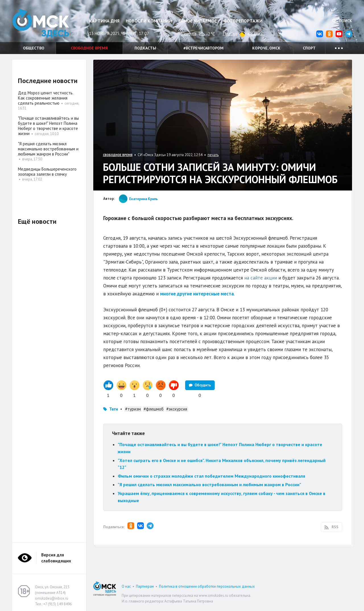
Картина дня (104, 21)
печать (213, 155)
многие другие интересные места (197, 294)
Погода (189, 34)
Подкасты (145, 48)
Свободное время (89, 48)
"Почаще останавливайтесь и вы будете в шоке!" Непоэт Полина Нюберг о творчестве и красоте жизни (48, 126)
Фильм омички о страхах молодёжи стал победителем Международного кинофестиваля (211, 476)
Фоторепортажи (243, 21)
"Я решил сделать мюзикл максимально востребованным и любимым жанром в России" (209, 484)
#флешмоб (154, 409)
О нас (126, 586)
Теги (114, 409)
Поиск (342, 21)
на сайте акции (261, 278)
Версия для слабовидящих (56, 558)
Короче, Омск (266, 48)
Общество (34, 48)
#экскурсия (177, 409)
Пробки (230, 34)
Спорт (309, 48)
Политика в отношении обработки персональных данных (207, 586)
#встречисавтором (203, 48)
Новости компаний (149, 21)
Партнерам (145, 586)
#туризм (133, 409)
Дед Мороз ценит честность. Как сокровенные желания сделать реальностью (45, 98)
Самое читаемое (197, 21)
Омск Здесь (41, 23)
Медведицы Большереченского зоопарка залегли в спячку (47, 172)
